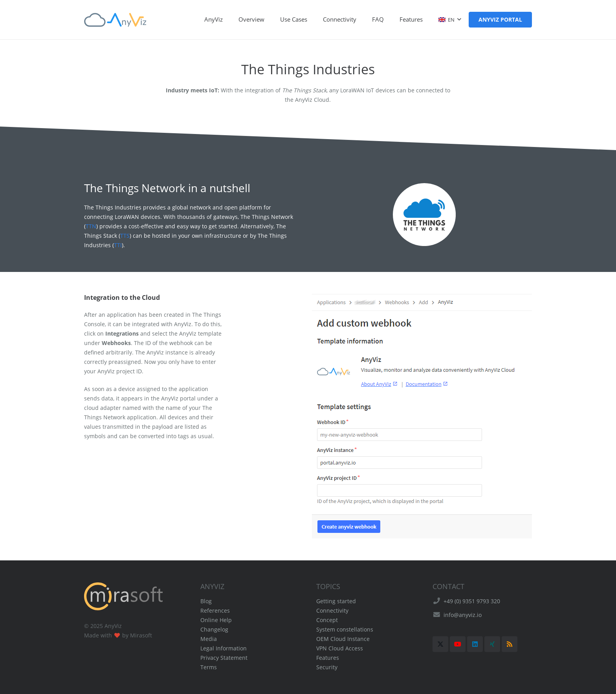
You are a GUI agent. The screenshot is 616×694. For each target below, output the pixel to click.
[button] (450, 20)
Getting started (336, 601)
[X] (440, 644)
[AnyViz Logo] (115, 20)
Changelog (214, 629)
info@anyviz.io (463, 615)
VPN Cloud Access (340, 648)
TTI (118, 245)
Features (328, 658)
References (215, 610)
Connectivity (332, 610)
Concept (327, 620)
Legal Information (224, 648)
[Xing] (492, 644)
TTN (91, 226)
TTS (125, 236)
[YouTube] (458, 644)
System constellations (345, 629)
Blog (206, 601)
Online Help (216, 620)
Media (209, 639)
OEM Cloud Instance (343, 639)
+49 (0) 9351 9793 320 (472, 601)
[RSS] (510, 644)
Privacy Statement (224, 658)
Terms (209, 667)
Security (327, 667)
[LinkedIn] (475, 644)
